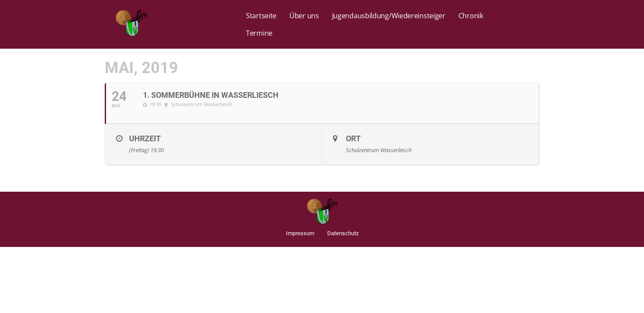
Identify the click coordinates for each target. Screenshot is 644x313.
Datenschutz (343, 233)
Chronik (471, 16)
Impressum (300, 233)
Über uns (304, 16)
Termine (259, 33)
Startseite (261, 16)
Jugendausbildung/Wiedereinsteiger (389, 16)
